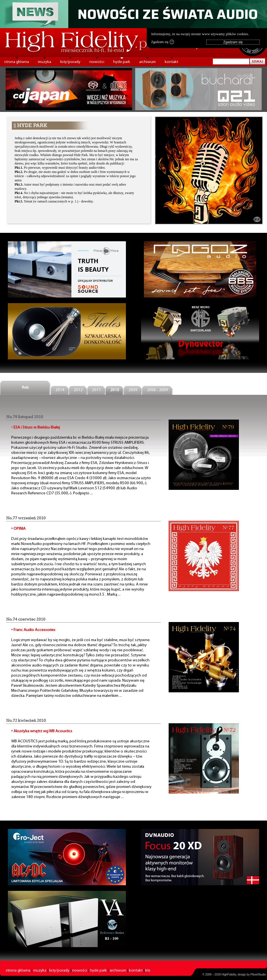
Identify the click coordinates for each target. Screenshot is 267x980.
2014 (60, 390)
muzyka (45, 62)
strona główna (17, 62)
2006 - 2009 (158, 390)
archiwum (147, 62)
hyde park (122, 62)
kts (148, 971)
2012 (78, 390)
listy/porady (70, 62)
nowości (97, 62)
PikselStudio (258, 975)
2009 (133, 390)
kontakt (171, 62)
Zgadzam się (163, 42)
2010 (115, 390)
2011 (96, 390)
